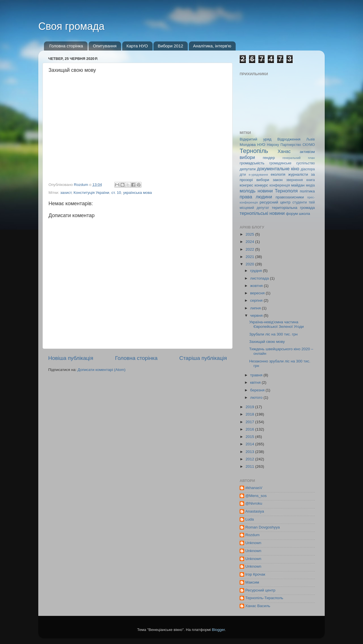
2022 (250, 249)
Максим (252, 582)
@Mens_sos (256, 496)
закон (278, 180)
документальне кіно (278, 169)
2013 (250, 452)
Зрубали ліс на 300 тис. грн (274, 334)
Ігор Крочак (255, 574)
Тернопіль (254, 151)
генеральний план (299, 158)
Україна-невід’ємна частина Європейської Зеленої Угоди (277, 324)
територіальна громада (293, 208)
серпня (257, 300)
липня (256, 308)
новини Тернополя (277, 191)
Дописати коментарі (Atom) (101, 370)
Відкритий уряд (256, 139)
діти (243, 175)
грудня (257, 271)
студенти (299, 202)
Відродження (289, 139)
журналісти (298, 174)
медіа (310, 185)
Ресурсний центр (260, 590)
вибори (247, 157)
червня (257, 315)
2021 (250, 257)
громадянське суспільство (292, 163)
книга (311, 180)
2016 (250, 429)
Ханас (284, 151)
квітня (256, 382)
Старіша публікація (203, 358)
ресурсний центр (275, 202)
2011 (250, 466)
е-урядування (258, 175)
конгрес (246, 185)
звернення (295, 180)
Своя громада (71, 26)
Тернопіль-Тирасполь (264, 598)
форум (292, 214)
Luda (250, 519)
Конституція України (91, 193)
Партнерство (291, 145)
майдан (298, 185)
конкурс (261, 185)
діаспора (308, 169)
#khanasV (254, 488)
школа (305, 214)
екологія (278, 174)
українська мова (137, 193)
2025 (250, 234)
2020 (250, 264)
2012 (250, 459)
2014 (250, 444)
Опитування (105, 46)
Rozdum (252, 535)
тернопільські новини (262, 213)
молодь (248, 191)
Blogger (218, 630)
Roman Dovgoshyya (263, 527)
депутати (248, 169)
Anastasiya (255, 511)
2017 (250, 422)
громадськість (252, 163)
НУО (261, 145)
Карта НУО (137, 46)
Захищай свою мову (267, 342)
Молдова (248, 145)
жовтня (257, 286)
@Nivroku (254, 503)
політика (307, 191)
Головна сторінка (66, 46)
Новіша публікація (71, 358)
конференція (280, 185)
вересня (258, 293)
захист (66, 193)
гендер (269, 158)
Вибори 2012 (170, 46)
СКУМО (309, 145)
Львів (311, 139)
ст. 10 (116, 193)
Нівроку (273, 145)
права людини (256, 197)
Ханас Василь (258, 606)
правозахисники (290, 197)
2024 (250, 242)
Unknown (253, 543)
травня (257, 375)
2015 (250, 437)
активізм (307, 152)
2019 (250, 407)
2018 (250, 414)
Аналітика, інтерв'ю (212, 46)
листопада (260, 278)
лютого (257, 397)
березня (258, 390)
